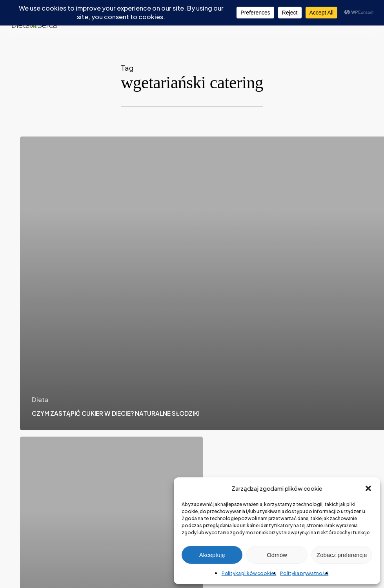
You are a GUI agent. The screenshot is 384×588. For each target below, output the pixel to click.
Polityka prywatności (304, 573)
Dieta (40, 400)
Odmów (277, 555)
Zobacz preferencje (342, 555)
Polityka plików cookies (249, 573)
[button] (368, 488)
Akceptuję (212, 555)
